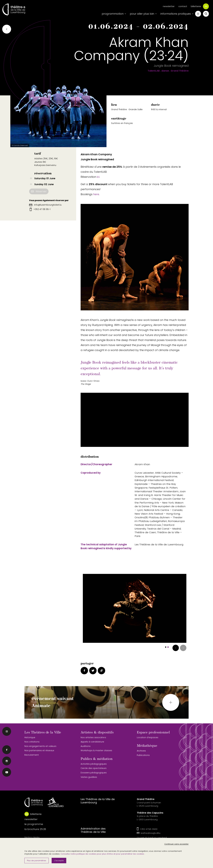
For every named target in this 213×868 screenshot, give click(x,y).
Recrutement (32, 755)
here (96, 194)
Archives (141, 751)
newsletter (169, 6)
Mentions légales (32, 837)
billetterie (200, 6)
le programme (34, 824)
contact (183, 6)
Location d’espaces (148, 737)
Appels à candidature (92, 742)
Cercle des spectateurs (94, 768)
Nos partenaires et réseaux (39, 750)
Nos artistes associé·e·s (93, 737)
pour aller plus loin (142, 14)
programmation (113, 14)
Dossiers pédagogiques (94, 773)
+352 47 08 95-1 (40, 209)
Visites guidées (89, 777)
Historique (30, 737)
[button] (166, 647)
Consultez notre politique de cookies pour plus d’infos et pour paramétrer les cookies (103, 854)
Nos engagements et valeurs (40, 746)
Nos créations (32, 742)
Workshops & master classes (96, 750)
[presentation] (176, 648)
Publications (143, 755)
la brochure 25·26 (35, 829)
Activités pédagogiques (94, 764)
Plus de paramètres (37, 861)
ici (98, 177)
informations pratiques (176, 14)
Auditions (86, 746)
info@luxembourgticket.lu (45, 205)
